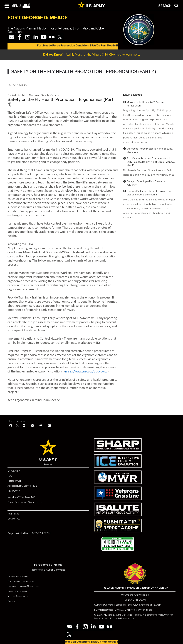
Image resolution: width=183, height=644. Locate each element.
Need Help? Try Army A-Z (21, 497)
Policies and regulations (21, 581)
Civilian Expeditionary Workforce (133, 610)
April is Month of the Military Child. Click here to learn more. (91, 55)
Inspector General (17, 591)
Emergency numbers (18, 576)
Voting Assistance (18, 596)
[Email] (49, 426)
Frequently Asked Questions (23, 586)
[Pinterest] (33, 426)
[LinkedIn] (24, 426)
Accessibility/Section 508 (22, 486)
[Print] (41, 426)
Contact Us (14, 519)
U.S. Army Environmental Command (113, 615)
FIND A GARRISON (135, 600)
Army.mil (48, 464)
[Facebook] (11, 426)
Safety (11, 601)
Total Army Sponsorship (139, 605)
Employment (14, 471)
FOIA (10, 476)
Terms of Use (14, 481)
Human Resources (104, 610)
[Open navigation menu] (12, 5)
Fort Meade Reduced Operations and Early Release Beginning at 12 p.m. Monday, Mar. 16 (151, 162)
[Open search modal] (169, 5)
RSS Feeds (13, 514)
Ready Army (14, 491)
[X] (17, 426)
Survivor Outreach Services (109, 605)
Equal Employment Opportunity (25, 502)
